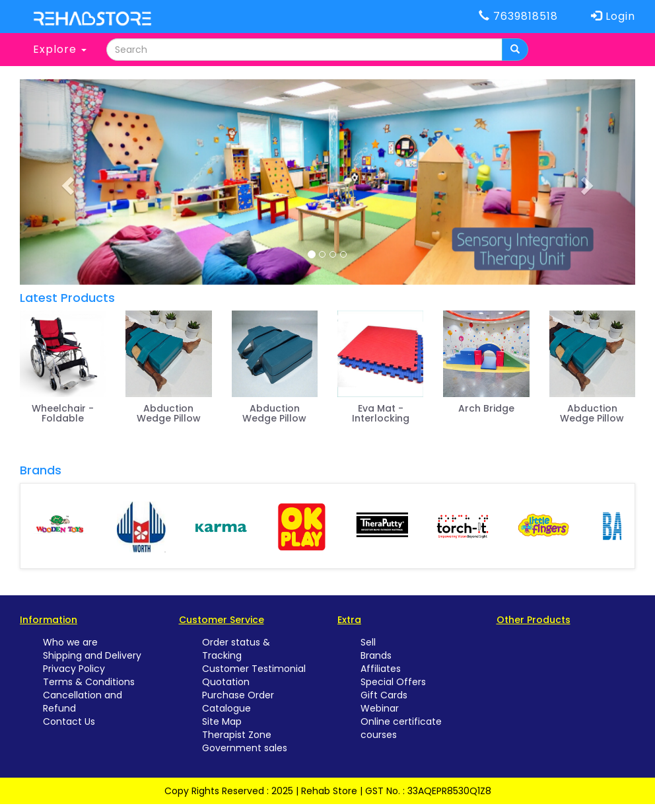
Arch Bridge (486, 408)
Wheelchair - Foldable (63, 413)
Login (613, 16)
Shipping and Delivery (92, 655)
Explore (60, 49)
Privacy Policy (74, 669)
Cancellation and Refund (83, 702)
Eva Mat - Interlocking (381, 413)
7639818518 (518, 16)
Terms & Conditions (89, 682)
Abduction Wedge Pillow (169, 413)
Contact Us (69, 721)
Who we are (70, 642)
